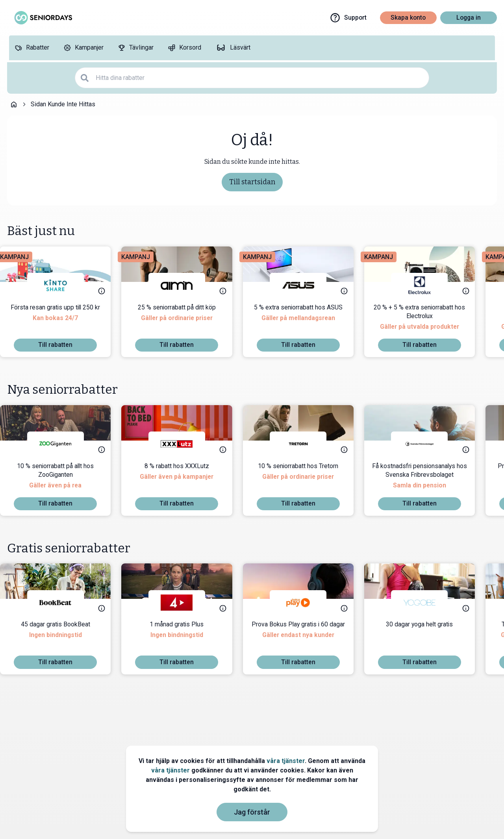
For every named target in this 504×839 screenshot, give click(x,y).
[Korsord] (184, 48)
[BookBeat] (63, 603)
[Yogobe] (426, 603)
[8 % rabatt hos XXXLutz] (184, 480)
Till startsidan (252, 182)
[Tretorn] (305, 444)
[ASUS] (305, 285)
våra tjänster (286, 761)
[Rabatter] (32, 48)
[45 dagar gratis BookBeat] (63, 638)
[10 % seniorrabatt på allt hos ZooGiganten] (62, 480)
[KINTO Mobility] (63, 285)
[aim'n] (184, 285)
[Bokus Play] (305, 603)
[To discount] (62, 345)
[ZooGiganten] (63, 444)
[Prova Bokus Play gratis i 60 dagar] (305, 638)
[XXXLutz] (184, 444)
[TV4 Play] (184, 603)
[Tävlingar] (136, 48)
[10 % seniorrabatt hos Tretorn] (305, 480)
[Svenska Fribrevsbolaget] (426, 444)
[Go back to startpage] (14, 104)
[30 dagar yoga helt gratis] (426, 638)
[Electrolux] (426, 285)
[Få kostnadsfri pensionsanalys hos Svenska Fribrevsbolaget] (427, 480)
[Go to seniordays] (43, 18)
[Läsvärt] (233, 48)
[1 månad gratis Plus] (184, 638)
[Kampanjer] (83, 48)
